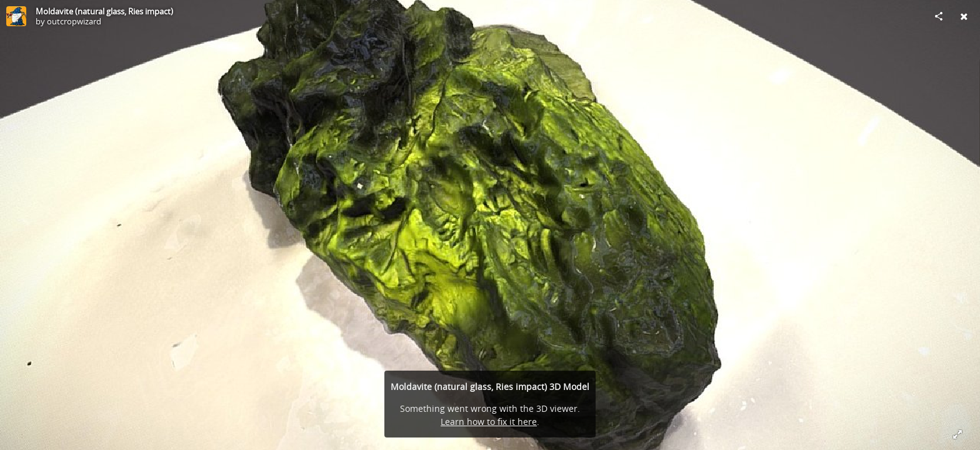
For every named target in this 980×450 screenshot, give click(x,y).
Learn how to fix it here (489, 422)
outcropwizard (74, 21)
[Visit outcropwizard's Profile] (16, 16)
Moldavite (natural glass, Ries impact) (104, 11)
